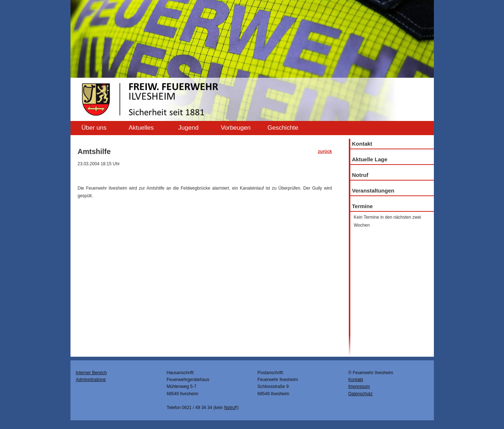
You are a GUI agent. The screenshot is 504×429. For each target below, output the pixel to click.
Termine (362, 206)
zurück (325, 151)
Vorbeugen (235, 128)
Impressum (359, 386)
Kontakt (362, 144)
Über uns (94, 128)
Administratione (91, 380)
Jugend (189, 128)
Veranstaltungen (373, 191)
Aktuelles (141, 128)
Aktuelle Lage (370, 159)
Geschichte (283, 128)
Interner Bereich (91, 373)
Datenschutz (361, 394)
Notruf (360, 175)
